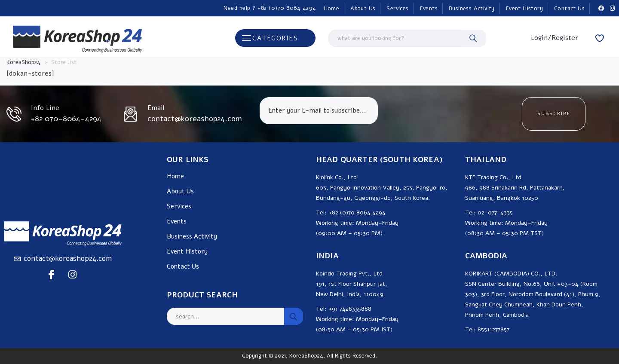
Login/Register (555, 38)
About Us (363, 9)
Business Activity (472, 9)
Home (332, 9)
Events (429, 9)
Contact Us (569, 9)
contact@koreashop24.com (68, 258)
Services (397, 9)
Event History (524, 9)
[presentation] (450, 114)
